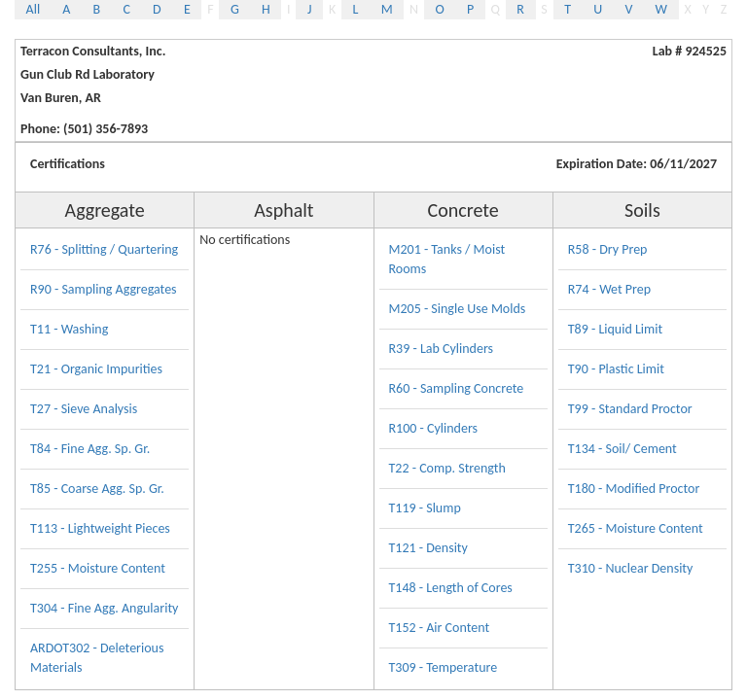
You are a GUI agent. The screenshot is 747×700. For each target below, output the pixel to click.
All (34, 9)
